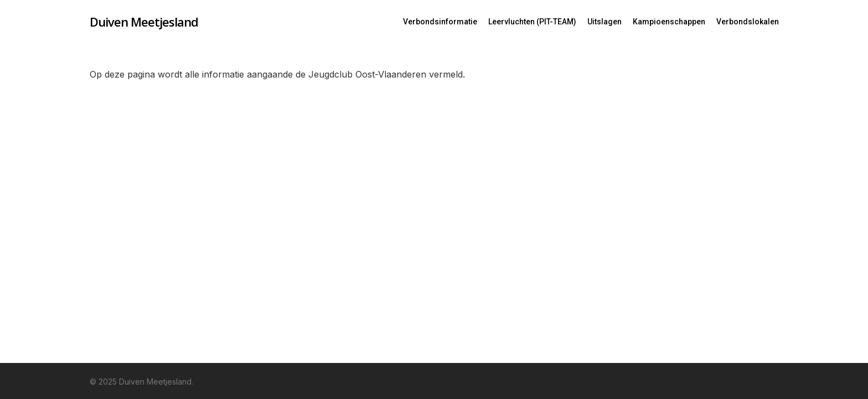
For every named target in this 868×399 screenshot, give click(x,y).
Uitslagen (604, 22)
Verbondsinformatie (440, 22)
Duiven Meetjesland (144, 22)
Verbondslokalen (748, 22)
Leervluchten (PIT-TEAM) (532, 22)
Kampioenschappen (669, 22)
